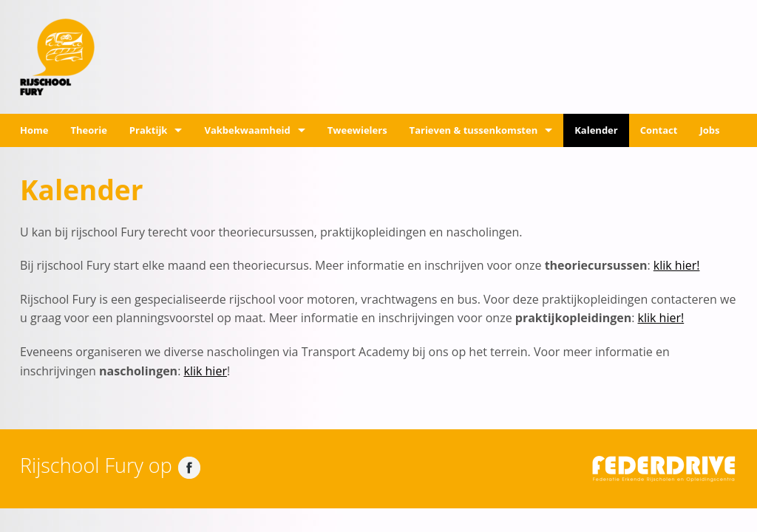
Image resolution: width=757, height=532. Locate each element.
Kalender (596, 130)
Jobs (709, 130)
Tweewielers (357, 130)
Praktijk (149, 130)
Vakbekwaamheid (247, 130)
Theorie (88, 130)
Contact (659, 130)
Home (34, 130)
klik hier (206, 371)
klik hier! (677, 265)
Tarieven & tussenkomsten (474, 130)
